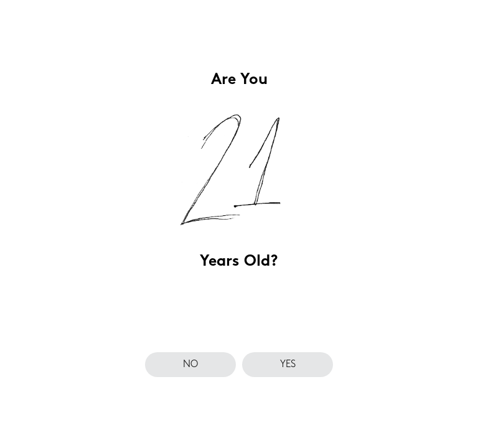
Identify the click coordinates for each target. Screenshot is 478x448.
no (190, 365)
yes (288, 365)
